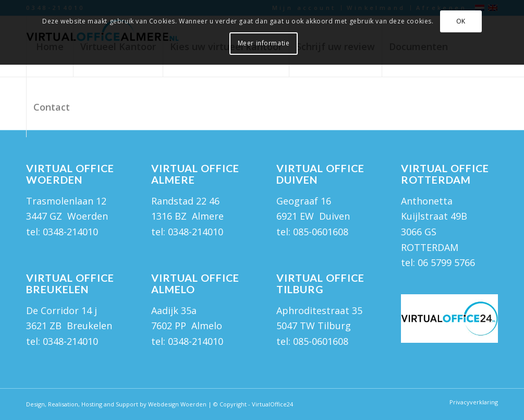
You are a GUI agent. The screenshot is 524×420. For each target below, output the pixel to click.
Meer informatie (264, 43)
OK (461, 21)
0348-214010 (70, 232)
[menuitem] (51, 107)
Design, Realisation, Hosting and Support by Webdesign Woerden (116, 404)
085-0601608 (321, 232)
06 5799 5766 (446, 262)
